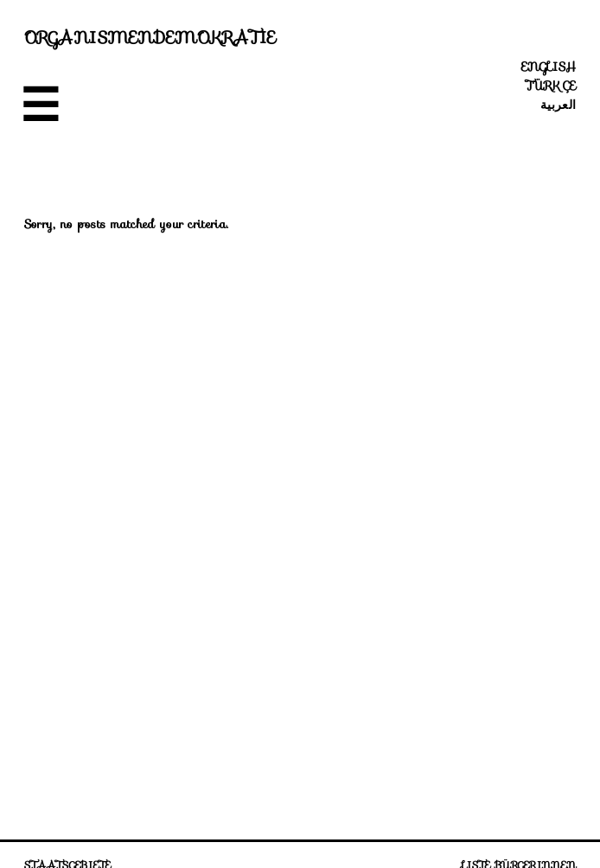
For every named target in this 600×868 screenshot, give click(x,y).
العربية (558, 105)
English (549, 67)
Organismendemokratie (150, 37)
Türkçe (551, 86)
